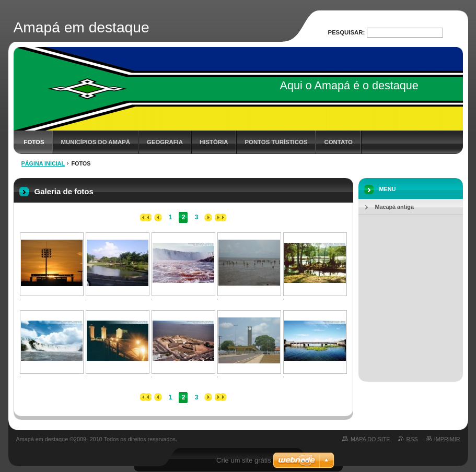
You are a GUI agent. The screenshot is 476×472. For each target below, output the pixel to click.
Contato (338, 142)
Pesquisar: (346, 32)
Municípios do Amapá (96, 142)
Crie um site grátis (244, 460)
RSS (412, 439)
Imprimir (447, 439)
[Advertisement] (411, 291)
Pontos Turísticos (276, 142)
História (214, 142)
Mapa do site (370, 439)
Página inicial (43, 163)
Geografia (165, 142)
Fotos (34, 142)
